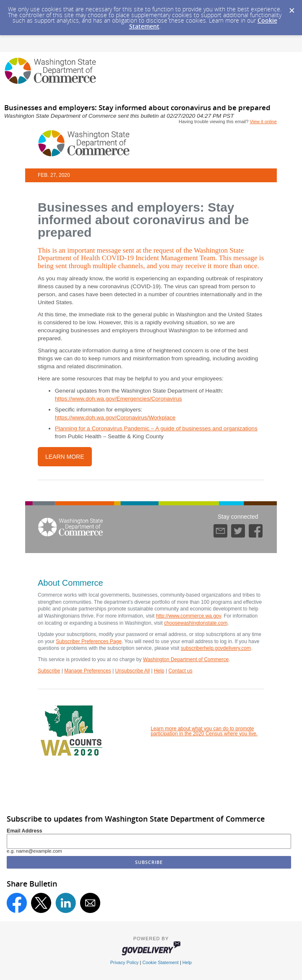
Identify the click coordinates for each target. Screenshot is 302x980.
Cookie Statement (160, 962)
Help (159, 671)
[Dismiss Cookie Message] (292, 8)
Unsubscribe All (132, 671)
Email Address (25, 831)
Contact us (180, 671)
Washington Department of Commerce (186, 659)
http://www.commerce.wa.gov (189, 616)
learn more (65, 457)
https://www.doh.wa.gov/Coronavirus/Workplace (115, 418)
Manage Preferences (87, 671)
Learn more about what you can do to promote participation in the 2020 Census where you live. (204, 731)
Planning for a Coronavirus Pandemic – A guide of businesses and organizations (156, 428)
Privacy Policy (125, 962)
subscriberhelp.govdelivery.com (216, 648)
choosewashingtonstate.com (196, 623)
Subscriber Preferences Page (89, 641)
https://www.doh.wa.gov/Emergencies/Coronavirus (118, 399)
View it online (263, 122)
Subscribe (49, 671)
